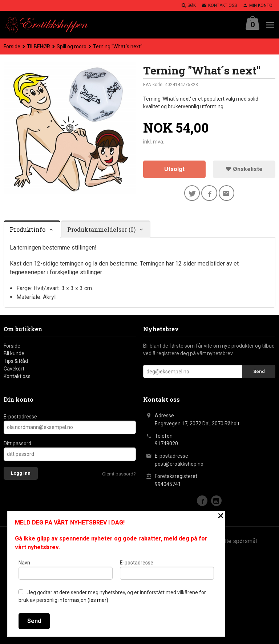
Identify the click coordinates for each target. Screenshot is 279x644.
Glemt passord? (119, 474)
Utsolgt (174, 169)
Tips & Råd (16, 361)
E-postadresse (20, 417)
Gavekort (14, 369)
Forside (12, 46)
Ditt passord (17, 443)
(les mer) (98, 600)
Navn (66, 570)
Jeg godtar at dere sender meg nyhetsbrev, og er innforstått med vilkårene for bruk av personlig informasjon (112, 596)
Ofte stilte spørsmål (231, 541)
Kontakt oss (17, 377)
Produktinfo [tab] (28, 229)
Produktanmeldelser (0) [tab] (101, 229)
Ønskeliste (244, 169)
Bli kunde (14, 354)
